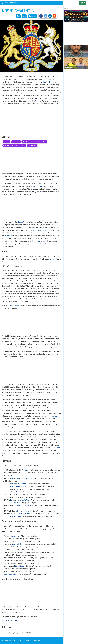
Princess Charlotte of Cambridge (19, 486)
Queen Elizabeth (14, 306)
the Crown (54, 416)
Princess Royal (16, 503)
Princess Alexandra (14, 516)
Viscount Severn (15, 536)
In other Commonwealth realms (14, 145)
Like (24, 16)
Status (6, 142)
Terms (15, 640)
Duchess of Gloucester (25, 505)
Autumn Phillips (17, 544)
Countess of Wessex (23, 500)
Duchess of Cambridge (25, 478)
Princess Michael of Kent (24, 514)
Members (16, 142)
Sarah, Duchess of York (12, 574)
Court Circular (38, 186)
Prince (37, 101)
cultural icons (39, 241)
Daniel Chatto (20, 566)
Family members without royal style (34, 142)
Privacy (21, 640)
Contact (27, 640)
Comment (33, 16)
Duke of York (15, 492)
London (52, 259)
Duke (26, 470)
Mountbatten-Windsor (41, 230)
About (6, 640)
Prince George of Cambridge (17, 484)
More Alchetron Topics (9, 620)
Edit (18, 16)
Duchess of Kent (23, 511)
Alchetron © (37, 640)
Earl (12, 500)
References (32, 145)
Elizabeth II (46, 82)
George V (21, 222)
